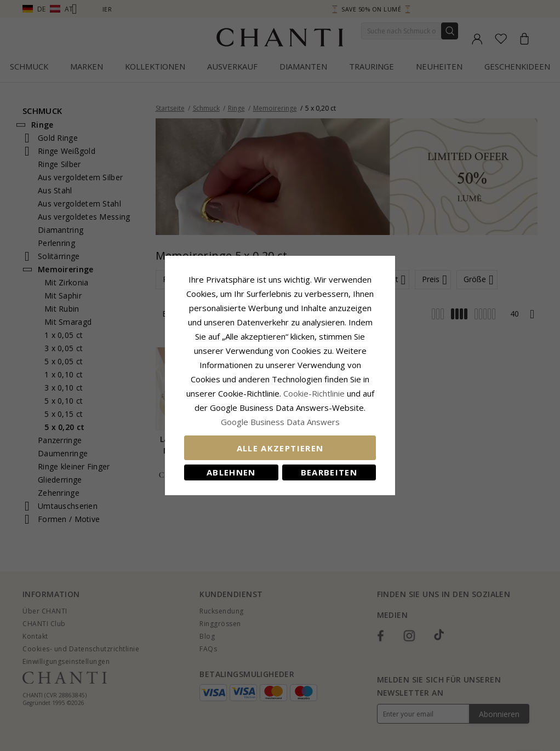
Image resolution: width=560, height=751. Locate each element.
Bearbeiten (329, 472)
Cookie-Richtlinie (314, 393)
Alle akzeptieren (280, 448)
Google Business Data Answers (280, 422)
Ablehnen (231, 472)
